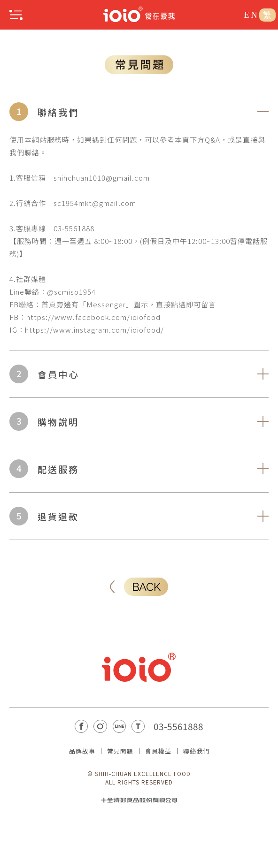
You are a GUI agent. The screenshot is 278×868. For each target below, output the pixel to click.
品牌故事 (82, 751)
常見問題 (120, 751)
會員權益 (158, 751)
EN (252, 15)
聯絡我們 (196, 751)
